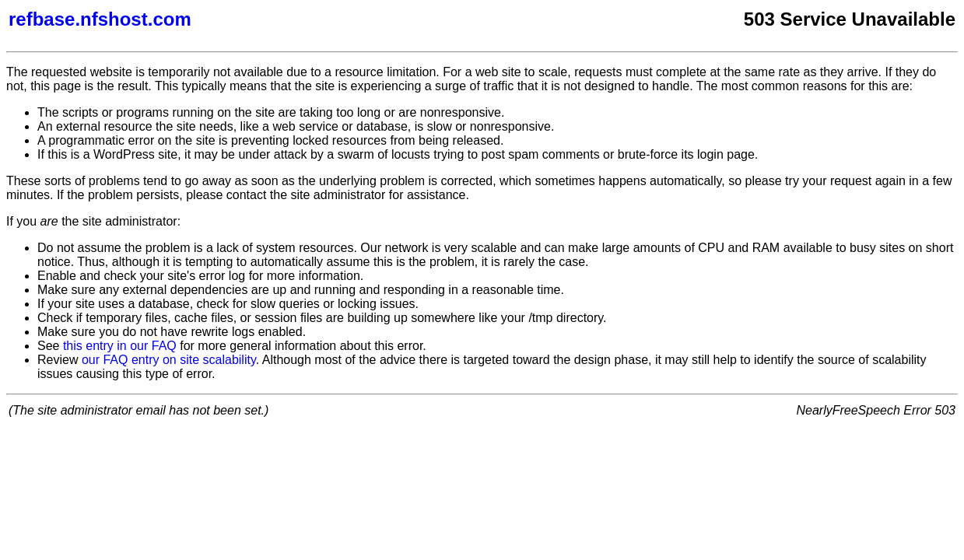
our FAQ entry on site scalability (169, 360)
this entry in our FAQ (120, 346)
